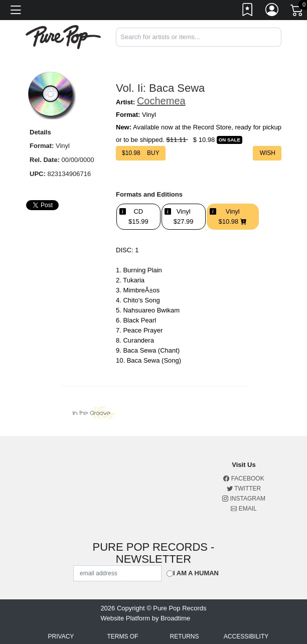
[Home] (63, 36)
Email (244, 509)
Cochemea (161, 101)
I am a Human (196, 573)
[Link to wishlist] (248, 12)
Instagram (244, 499)
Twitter (244, 489)
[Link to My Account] (272, 12)
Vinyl (184, 217)
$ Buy (141, 153)
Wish (267, 153)
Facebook (244, 478)
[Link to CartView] (297, 10)
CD (138, 217)
